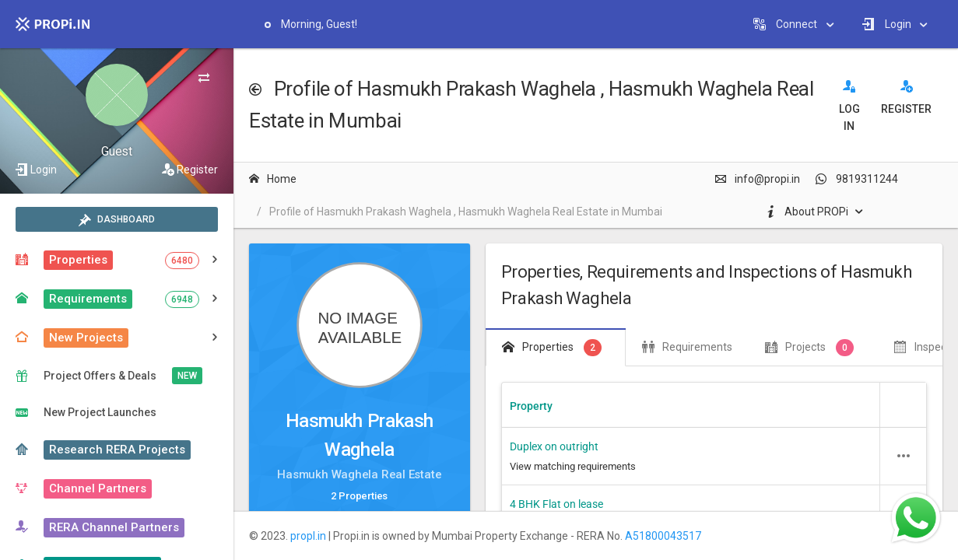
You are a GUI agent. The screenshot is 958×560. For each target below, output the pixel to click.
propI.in (308, 536)
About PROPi (806, 212)
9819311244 (857, 179)
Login (44, 170)
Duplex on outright (554, 446)
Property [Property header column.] (531, 406)
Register (197, 170)
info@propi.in (757, 179)
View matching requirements (573, 466)
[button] (904, 456)
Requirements (687, 347)
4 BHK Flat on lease (556, 504)
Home (273, 179)
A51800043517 (663, 536)
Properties (552, 348)
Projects (809, 348)
